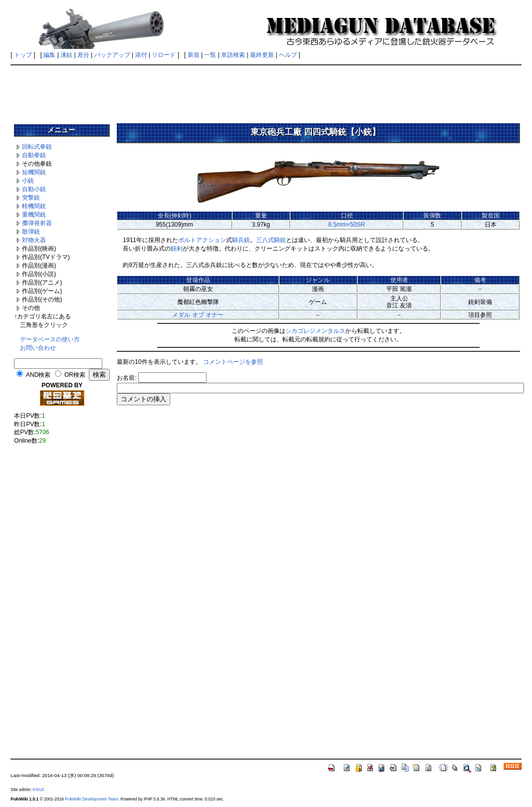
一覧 (210, 55)
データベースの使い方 (50, 339)
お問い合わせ (38, 348)
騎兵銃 (241, 240)
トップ (23, 55)
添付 (141, 55)
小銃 (28, 181)
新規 (194, 55)
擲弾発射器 (37, 223)
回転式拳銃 (37, 147)
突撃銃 (31, 198)
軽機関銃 (34, 206)
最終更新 (262, 55)
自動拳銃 (34, 155)
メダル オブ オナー (198, 315)
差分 (83, 55)
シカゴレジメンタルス (315, 331)
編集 (49, 55)
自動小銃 (34, 189)
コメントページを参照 (233, 362)
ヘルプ (288, 55)
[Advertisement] (266, 91)
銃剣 (177, 249)
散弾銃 (31, 232)
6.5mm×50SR (347, 225)
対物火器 (34, 240)
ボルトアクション (202, 240)
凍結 (66, 55)
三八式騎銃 (271, 240)
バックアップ (112, 55)
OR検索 (75, 375)
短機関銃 (34, 172)
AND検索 (38, 375)
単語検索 (233, 55)
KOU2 (39, 790)
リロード (164, 55)
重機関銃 (34, 215)
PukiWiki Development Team (91, 799)
